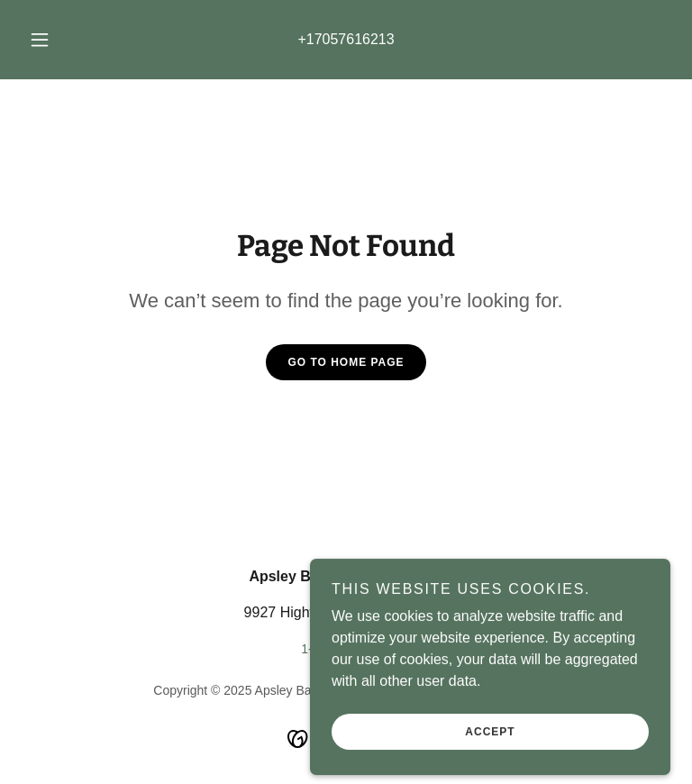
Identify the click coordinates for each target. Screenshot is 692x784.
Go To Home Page (346, 362)
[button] (50, 40)
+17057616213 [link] (346, 39)
